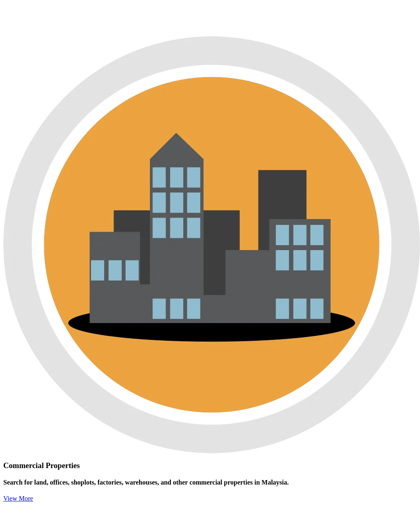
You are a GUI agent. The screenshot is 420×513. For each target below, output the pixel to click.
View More (18, 498)
